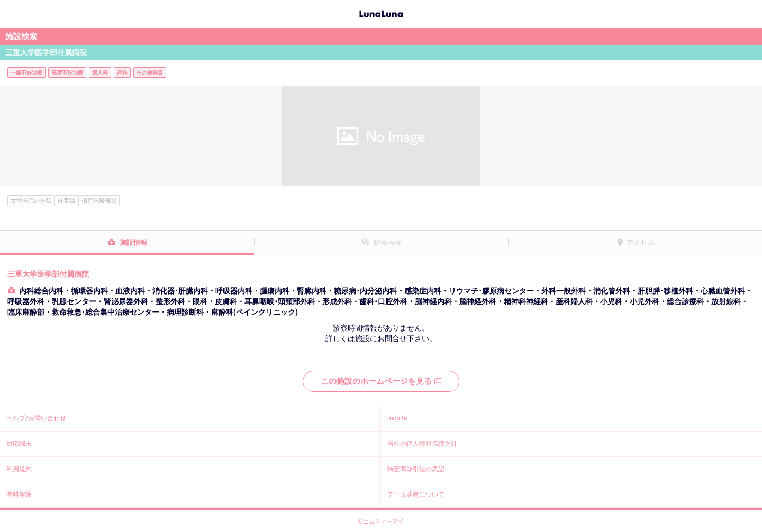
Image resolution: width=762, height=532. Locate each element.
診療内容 (387, 242)
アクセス (640, 242)
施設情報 (133, 242)
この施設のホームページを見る (381, 381)
